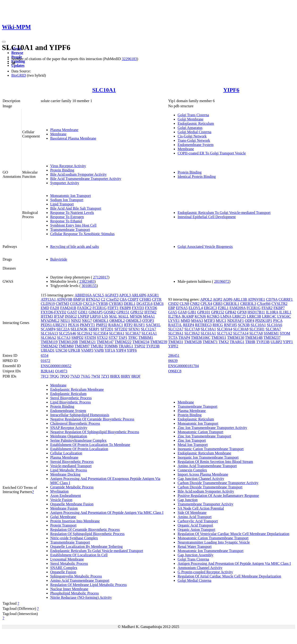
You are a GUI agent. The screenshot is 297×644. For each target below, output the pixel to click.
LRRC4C (269, 316)
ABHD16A (83, 295)
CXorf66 (264, 304)
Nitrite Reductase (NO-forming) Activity (81, 597)
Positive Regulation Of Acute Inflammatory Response (218, 496)
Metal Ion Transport (193, 445)
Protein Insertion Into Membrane (75, 521)
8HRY (126, 376)
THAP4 (184, 338)
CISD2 (173, 304)
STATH (90, 338)
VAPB (99, 350)
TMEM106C (201, 338)
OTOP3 (148, 321)
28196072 (222, 281)
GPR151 (123, 312)
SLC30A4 (225, 329)
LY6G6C (284, 316)
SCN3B (244, 325)
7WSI (96, 376)
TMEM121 (87, 342)
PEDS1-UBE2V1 (54, 325)
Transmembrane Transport (70, 230)
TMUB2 (97, 346)
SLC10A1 (104, 90)
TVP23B (153, 346)
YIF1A (110, 350)
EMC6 (159, 304)
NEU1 (65, 321)
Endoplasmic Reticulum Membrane (77, 389)
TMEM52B (193, 342)
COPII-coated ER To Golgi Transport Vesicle (212, 153)
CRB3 (218, 304)
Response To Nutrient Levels (72, 213)
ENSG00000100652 (56, 366)
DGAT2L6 (144, 304)
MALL (124, 316)
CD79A (272, 299)
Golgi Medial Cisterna (194, 132)
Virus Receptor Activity (68, 166)
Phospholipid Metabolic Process (74, 593)
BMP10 (79, 299)
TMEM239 (159, 342)
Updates (18, 65)
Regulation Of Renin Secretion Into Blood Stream (215, 462)
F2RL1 (223, 308)
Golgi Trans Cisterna (193, 115)
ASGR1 (153, 295)
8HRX (115, 376)
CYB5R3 (116, 304)
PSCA (278, 321)
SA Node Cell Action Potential (201, 508)
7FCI (45, 376)
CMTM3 (62, 304)
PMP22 (102, 325)
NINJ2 (76, 321)
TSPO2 (140, 346)
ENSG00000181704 (183, 366)
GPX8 (242, 312)
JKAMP (188, 316)
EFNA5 (182, 308)
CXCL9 (89, 304)
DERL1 (130, 304)
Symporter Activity (65, 183)
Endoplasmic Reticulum (196, 123)
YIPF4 (121, 350)
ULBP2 (276, 342)
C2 (103, 299)
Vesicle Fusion (61, 500)
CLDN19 (48, 304)
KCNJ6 (200, 316)
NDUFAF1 (236, 321)
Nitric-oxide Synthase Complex (74, 538)
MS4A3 (197, 321)
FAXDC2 (84, 308)
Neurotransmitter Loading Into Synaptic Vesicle (214, 542)
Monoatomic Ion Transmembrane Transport (210, 551)
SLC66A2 (48, 338)
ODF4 (250, 321)
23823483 (87, 281)
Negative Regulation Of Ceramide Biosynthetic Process (92, 419)
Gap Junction (188, 500)
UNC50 (62, 350)
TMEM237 (272, 338)
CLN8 (184, 304)
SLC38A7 (133, 333)
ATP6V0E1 (256, 299)
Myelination (59, 491)
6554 (45, 355)
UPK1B (74, 350)
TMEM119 (49, 342)
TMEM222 (123, 342)
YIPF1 (288, 342)
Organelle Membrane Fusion (72, 504)
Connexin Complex (192, 470)
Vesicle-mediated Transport (71, 466)
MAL (113, 316)
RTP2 (128, 325)
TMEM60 (66, 346)
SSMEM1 (271, 333)
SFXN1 (134, 329)
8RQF (136, 376)
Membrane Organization (69, 436)
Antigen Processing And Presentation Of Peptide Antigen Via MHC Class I (107, 513)
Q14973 (61, 371)
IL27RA (174, 316)
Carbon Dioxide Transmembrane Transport (210, 487)
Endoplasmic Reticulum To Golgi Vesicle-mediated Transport (224, 213)
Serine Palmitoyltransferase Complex (78, 440)
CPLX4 (206, 304)
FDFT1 (113, 308)
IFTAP (59, 316)
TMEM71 (210, 342)
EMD (45, 308)
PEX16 (74, 325)
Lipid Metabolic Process (69, 470)
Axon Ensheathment (66, 496)
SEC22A (63, 329)
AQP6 (228, 299)
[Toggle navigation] (4, 42)
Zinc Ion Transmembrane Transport (204, 436)
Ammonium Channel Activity (200, 568)
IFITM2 (150, 312)
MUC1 (221, 321)
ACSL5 (98, 295)
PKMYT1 (87, 325)
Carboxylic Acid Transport (198, 521)
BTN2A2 (93, 299)
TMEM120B (68, 342)
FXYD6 (151, 308)
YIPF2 (173, 346)
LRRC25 (239, 316)
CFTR (157, 299)
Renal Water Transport (194, 546)
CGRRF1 (286, 299)
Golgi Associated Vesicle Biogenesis (205, 247)
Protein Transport (63, 525)
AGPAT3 (111, 295)
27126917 (101, 277)
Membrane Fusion (64, 508)
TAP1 (123, 338)
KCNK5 (213, 316)
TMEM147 (105, 342)
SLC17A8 (192, 329)
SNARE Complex (64, 568)
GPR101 (204, 312)
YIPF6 (231, 90)
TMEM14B (254, 338)
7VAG (85, 376)
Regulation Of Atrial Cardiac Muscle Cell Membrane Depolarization (229, 576)
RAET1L (175, 325)
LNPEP (83, 316)
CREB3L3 (248, 304)
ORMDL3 (134, 321)
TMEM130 (236, 338)
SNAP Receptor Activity (69, 428)
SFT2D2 (121, 329)
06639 (173, 361)
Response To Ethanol (66, 221)
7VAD (75, 376)
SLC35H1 (257, 329)
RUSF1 (139, 325)
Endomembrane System (195, 145)
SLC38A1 (117, 333)
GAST (72, 312)
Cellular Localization (66, 453)
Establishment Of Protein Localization (79, 449)
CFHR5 (145, 299)
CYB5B (102, 304)
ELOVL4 (196, 308)
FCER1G (100, 308)
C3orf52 (113, 299)
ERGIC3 (210, 308)
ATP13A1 (48, 299)
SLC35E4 (101, 333)
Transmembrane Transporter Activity (205, 504)
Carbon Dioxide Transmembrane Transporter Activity (218, 483)
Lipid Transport (62, 204)
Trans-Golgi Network (194, 140)
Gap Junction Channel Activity (201, 479)
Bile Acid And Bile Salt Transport (76, 208)
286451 (174, 355)
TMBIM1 (146, 338)
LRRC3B (254, 316)
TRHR (250, 342)
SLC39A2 (192, 333)
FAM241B (68, 308)
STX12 (102, 338)
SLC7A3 (64, 338)
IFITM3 (47, 316)
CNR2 (195, 304)
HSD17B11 (256, 312)
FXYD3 (138, 308)
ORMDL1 (101, 321)
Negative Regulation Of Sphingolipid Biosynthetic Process (95, 432)
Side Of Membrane (192, 513)
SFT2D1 (107, 329)
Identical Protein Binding (197, 177)
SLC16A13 (49, 333)
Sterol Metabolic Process (69, 563)
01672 (45, 361)
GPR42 (231, 312)
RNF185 (230, 325)
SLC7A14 (241, 333)
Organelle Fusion (63, 572)
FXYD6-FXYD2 (54, 312)
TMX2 (224, 342)
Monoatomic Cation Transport (200, 432)
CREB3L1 (231, 304)
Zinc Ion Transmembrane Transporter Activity (212, 428)
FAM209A (238, 308)
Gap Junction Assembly (195, 555)
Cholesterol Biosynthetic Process (75, 423)
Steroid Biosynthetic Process (72, 462)
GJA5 (172, 312)
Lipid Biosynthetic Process (70, 402)
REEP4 (188, 325)
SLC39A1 (176, 333)
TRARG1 (126, 346)
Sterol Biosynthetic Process (71, 398)
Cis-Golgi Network (192, 136)
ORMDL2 (117, 321)
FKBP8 (125, 308)
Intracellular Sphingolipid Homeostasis (80, 415)
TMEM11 (219, 338)
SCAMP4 (48, 329)
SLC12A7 (148, 329)
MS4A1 (149, 316)
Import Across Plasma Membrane (203, 474)
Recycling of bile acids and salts (75, 247)
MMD (185, 321)
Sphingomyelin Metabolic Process (76, 576)
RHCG (218, 325)
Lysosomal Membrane (67, 559)
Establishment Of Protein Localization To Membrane (90, 445)
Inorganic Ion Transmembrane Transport (208, 457)
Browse (17, 53)
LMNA (226, 316)
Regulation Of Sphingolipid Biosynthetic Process (87, 534)
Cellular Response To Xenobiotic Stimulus (82, 234)
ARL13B (240, 299)
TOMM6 (111, 346)
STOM (285, 333)
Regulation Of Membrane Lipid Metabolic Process (89, 585)
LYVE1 (174, 321)
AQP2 (218, 299)
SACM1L (153, 325)
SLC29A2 (85, 333)
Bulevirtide (59, 259)
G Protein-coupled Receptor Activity (205, 572)
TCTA (173, 338)
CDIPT (133, 299)
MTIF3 (209, 321)
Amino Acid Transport (194, 517)
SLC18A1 (208, 329)
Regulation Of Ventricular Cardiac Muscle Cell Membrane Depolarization (233, 534)
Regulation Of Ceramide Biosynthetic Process (85, 530)
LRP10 (95, 316)
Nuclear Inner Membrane (69, 589)
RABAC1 (116, 325)
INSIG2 (71, 316)
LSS (105, 316)
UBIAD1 (48, 350)
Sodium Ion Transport (67, 200)
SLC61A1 (208, 333)
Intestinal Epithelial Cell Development (207, 217)
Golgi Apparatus (190, 128)
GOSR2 (109, 312)
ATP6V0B (64, 299)
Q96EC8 (175, 371)
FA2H (55, 308)
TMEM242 (49, 346)
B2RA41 (47, 371)
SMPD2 (78, 338)
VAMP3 (87, 350)
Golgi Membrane (190, 119)
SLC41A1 (149, 333)
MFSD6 (136, 316)
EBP (171, 308)
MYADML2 (50, 321)
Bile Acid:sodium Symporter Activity (78, 174)
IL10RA (272, 312)
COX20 (76, 304)
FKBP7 (279, 308)
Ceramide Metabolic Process (72, 487)
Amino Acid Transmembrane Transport (80, 580)
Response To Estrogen (67, 217)
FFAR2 (267, 308)
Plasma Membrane (64, 130)
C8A (123, 299)
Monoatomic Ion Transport (70, 196)
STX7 (113, 338)
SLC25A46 (68, 333)
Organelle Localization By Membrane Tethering (87, 546)
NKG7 (87, 321)
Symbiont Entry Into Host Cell (73, 225)
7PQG (54, 376)
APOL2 (206, 299)
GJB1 (192, 312)
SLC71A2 (225, 333)
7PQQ (65, 376)
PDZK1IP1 (264, 321)
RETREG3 (203, 325)
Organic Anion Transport (196, 530)
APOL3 (125, 295)
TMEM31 (176, 342)
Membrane (58, 134)
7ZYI (105, 376)
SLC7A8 (256, 333)
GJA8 (182, 312)
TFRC (133, 338)
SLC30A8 (241, 329)
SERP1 (94, 329)
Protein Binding (62, 170)
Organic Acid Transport (195, 525)
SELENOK (79, 329)
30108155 (89, 286)
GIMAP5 (96, 312)
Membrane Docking (65, 474)
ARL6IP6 (139, 295)
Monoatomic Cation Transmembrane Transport (213, 538)
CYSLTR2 (280, 304)
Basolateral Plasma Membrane (73, 138)
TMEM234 (141, 342)
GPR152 (137, 312)
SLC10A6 (274, 325)
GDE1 (83, 312)
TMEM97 (82, 346)
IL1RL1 (285, 312)
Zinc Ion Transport (192, 440)
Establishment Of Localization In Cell (79, 555)
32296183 (129, 59)
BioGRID (19, 75)
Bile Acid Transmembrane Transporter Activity (86, 179)
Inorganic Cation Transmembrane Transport (210, 449)
